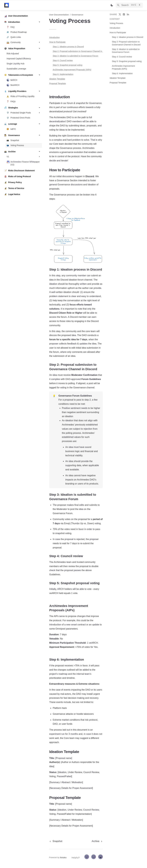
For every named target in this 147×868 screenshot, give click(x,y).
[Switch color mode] (112, 5)
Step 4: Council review (63, 60)
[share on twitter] (120, 14)
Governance (77, 15)
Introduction (54, 37)
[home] (24, 5)
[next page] (97, 841)
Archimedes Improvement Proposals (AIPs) (72, 70)
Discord (90, 176)
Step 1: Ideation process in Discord (68, 47)
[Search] (129, 5)
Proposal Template (58, 83)
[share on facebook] (124, 14)
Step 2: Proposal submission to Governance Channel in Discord (81, 51)
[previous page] (56, 841)
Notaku (63, 857)
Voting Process (116, 23)
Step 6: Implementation (63, 74)
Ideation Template (57, 79)
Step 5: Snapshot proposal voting (67, 65)
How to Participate (57, 42)
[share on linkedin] (128, 14)
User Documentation (59, 15)
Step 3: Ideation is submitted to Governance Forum (75, 56)
